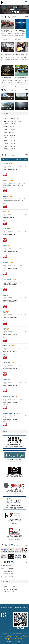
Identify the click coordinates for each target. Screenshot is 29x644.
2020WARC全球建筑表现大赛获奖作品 (13, 118)
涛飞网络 (10, 608)
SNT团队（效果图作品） (10, 143)
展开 (28, 28)
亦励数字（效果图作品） (10, 141)
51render (23, 608)
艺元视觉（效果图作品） (10, 146)
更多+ (26, 17)
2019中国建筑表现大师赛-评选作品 (13, 121)
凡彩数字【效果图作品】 (10, 127)
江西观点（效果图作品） (10, 135)
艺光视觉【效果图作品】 (10, 129)
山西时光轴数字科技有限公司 (10, 571)
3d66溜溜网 (16, 608)
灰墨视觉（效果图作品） (10, 149)
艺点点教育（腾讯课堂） (8, 577)
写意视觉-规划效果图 (9, 132)
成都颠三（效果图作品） (10, 124)
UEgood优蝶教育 (7, 566)
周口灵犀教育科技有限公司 (9, 574)
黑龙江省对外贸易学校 (8, 568)
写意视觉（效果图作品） (10, 138)
